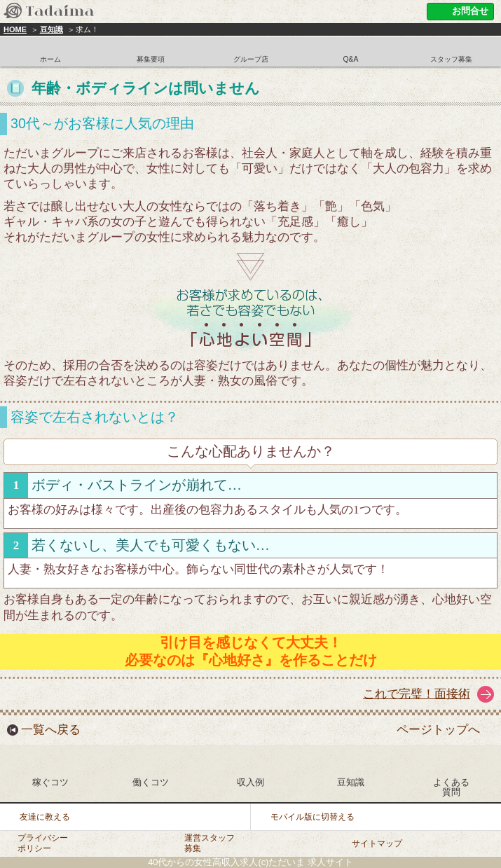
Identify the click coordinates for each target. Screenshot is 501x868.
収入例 (251, 782)
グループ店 (251, 59)
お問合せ (470, 11)
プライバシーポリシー (43, 843)
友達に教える (45, 817)
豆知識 (52, 29)
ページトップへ (438, 730)
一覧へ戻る (51, 730)
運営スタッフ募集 (210, 843)
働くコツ (151, 782)
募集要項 (151, 59)
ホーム (50, 59)
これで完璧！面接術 (417, 694)
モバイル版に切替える (313, 817)
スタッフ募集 (451, 59)
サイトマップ (377, 843)
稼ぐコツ (50, 782)
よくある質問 (451, 787)
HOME (15, 29)
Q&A (350, 59)
